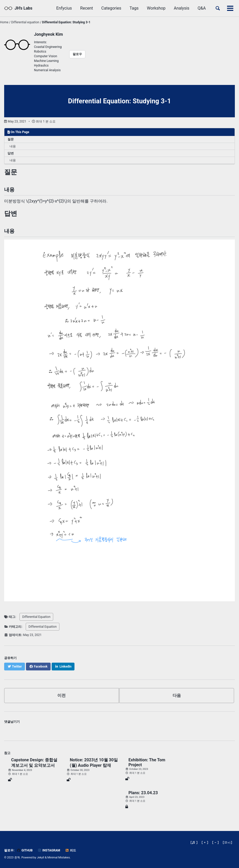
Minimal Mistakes (59, 858)
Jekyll (40, 858)
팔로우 (77, 54)
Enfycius (64, 8)
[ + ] (205, 842)
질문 (11, 139)
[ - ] (216, 842)
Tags (134, 8)
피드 (71, 850)
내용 (13, 146)
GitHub (25, 850)
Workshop (156, 8)
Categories (111, 8)
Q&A (202, 8)
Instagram (49, 850)
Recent (87, 8)
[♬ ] (194, 842)
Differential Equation (36, 617)
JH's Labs (23, 8)
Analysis (182, 8)
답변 (11, 153)
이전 (62, 695)
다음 (177, 695)
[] (228, 842)
